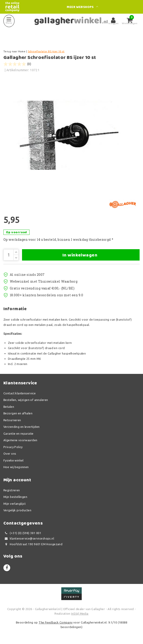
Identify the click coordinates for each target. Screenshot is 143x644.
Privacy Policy (13, 447)
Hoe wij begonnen (16, 467)
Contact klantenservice (20, 393)
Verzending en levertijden (22, 427)
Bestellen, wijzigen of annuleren (26, 400)
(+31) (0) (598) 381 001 (22, 533)
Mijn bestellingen (15, 497)
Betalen (9, 407)
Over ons (10, 454)
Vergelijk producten (17, 510)
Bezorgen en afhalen (18, 413)
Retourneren (12, 420)
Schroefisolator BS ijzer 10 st (46, 51)
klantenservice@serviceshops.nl (29, 539)
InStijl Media (80, 614)
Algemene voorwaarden (20, 440)
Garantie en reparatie (18, 434)
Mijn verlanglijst (15, 504)
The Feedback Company (55, 622)
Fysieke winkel (14, 460)
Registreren (12, 490)
